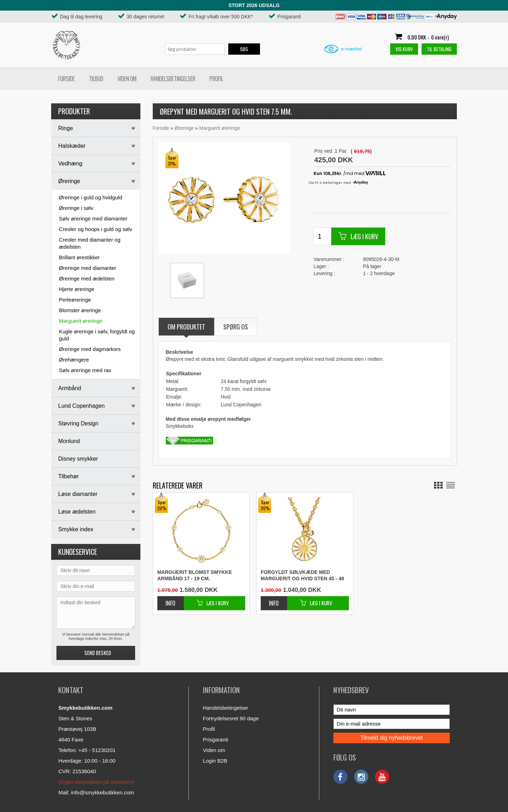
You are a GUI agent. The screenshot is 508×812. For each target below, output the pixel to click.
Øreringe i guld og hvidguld (90, 197)
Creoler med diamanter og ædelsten (90, 243)
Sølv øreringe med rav (85, 370)
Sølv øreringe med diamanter (93, 219)
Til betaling (439, 49)
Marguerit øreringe (81, 321)
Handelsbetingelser (173, 79)
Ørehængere (74, 360)
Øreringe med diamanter (88, 268)
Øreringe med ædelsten (87, 278)
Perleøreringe (75, 300)
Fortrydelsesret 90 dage (231, 718)
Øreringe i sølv (76, 208)
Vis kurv (404, 49)
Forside (66, 79)
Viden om (127, 79)
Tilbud (96, 79)
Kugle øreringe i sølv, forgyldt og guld (97, 335)
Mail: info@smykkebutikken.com (96, 792)
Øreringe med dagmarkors (90, 349)
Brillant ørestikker (79, 257)
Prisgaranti (216, 740)
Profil (216, 79)
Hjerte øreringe (77, 289)
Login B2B (215, 761)
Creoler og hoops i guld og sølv (96, 229)
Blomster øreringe (80, 310)
